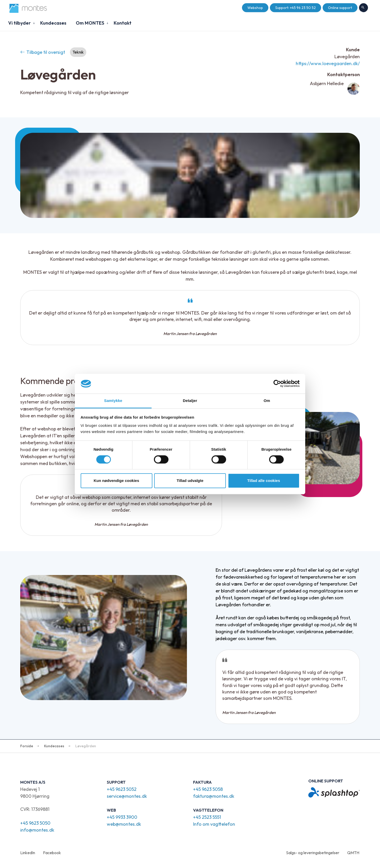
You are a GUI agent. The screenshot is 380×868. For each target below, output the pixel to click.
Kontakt (123, 23)
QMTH (353, 853)
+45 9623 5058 (208, 789)
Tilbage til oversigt (43, 52)
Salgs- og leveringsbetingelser (313, 853)
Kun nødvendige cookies (117, 481)
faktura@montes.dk (214, 796)
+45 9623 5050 (35, 823)
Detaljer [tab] (190, 401)
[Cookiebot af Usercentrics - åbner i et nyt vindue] (277, 384)
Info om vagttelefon (214, 824)
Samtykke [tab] (113, 401)
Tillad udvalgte (190, 481)
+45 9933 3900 (122, 817)
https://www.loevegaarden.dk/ (328, 63)
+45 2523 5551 (207, 817)
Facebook (52, 853)
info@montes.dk (37, 830)
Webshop (255, 8)
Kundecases (53, 23)
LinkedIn (28, 853)
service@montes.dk (127, 796)
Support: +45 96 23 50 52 (295, 8)
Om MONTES (90, 23)
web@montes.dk (124, 824)
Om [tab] (267, 401)
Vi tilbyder (19, 23)
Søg (363, 8)
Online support (340, 8)
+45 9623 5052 (122, 789)
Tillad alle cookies (263, 481)
